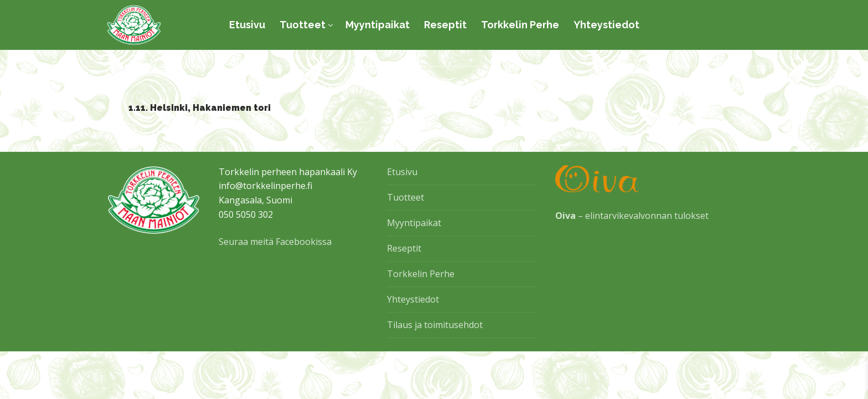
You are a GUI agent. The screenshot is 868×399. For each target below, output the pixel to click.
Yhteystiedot (413, 299)
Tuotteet (405, 197)
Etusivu (402, 172)
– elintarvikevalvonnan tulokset (632, 216)
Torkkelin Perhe (421, 274)
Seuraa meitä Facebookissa (275, 242)
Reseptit (404, 248)
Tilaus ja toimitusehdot (435, 325)
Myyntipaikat (414, 223)
